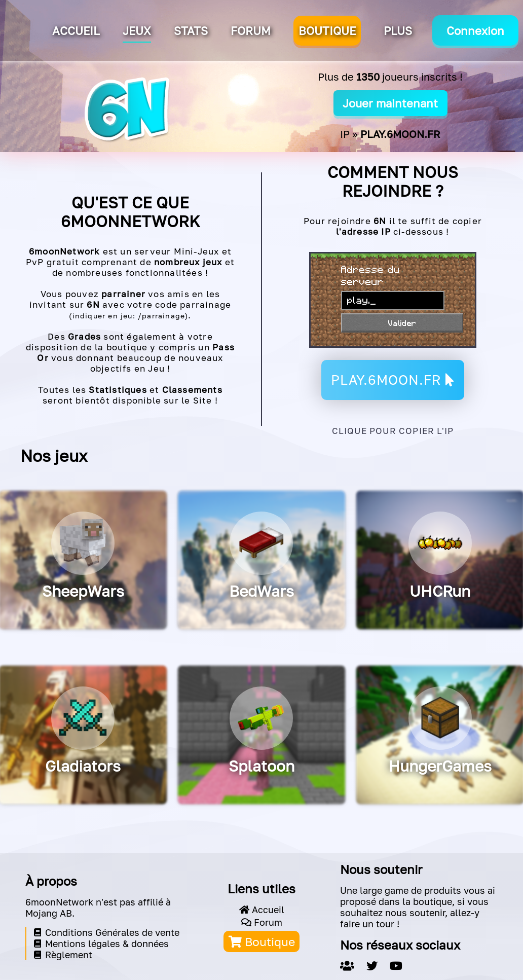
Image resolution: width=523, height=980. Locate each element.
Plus (398, 31)
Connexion (475, 31)
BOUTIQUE (327, 31)
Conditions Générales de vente (107, 932)
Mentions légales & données (101, 943)
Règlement (63, 955)
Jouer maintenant (390, 103)
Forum (251, 31)
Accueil (76, 31)
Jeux (137, 31)
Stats (191, 31)
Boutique (262, 941)
